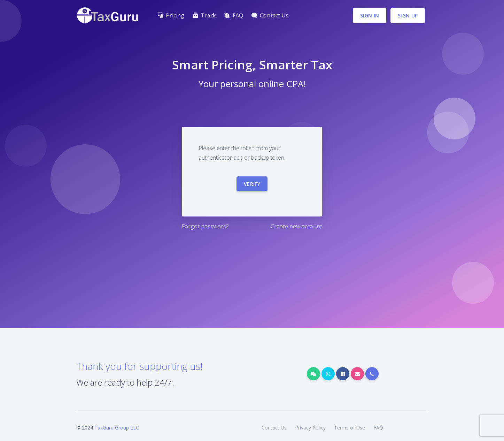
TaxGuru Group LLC (117, 428)
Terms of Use (350, 428)
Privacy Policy (310, 428)
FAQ (378, 428)
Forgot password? (205, 226)
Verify (252, 184)
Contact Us (274, 428)
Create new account (296, 226)
